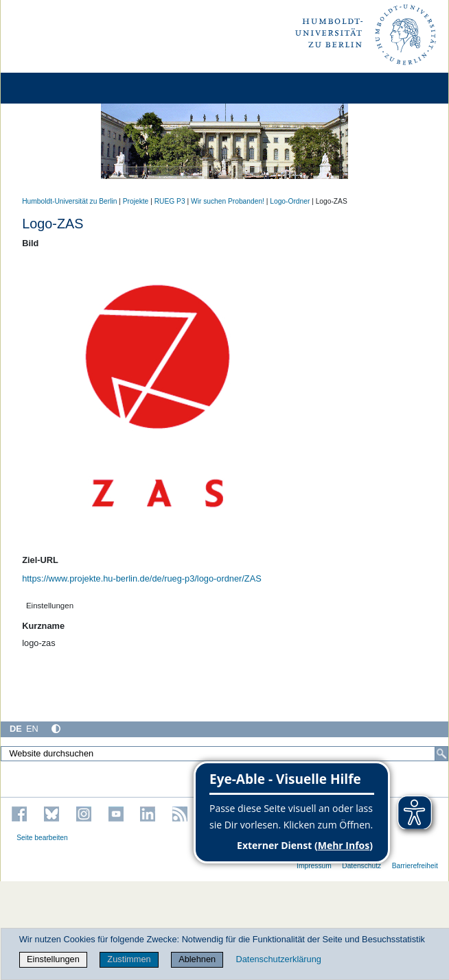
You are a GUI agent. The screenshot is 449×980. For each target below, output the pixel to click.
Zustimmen (129, 959)
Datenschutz (361, 866)
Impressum (314, 866)
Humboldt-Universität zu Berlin (69, 201)
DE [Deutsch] (16, 729)
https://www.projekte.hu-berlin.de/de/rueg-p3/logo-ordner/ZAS (142, 578)
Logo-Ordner (290, 201)
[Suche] (441, 754)
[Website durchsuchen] (224, 754)
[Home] (49, 88)
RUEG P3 (170, 201)
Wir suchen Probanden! (228, 201)
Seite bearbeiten (42, 838)
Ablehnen (197, 959)
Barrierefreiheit (415, 866)
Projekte (136, 201)
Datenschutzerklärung (278, 959)
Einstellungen (53, 959)
